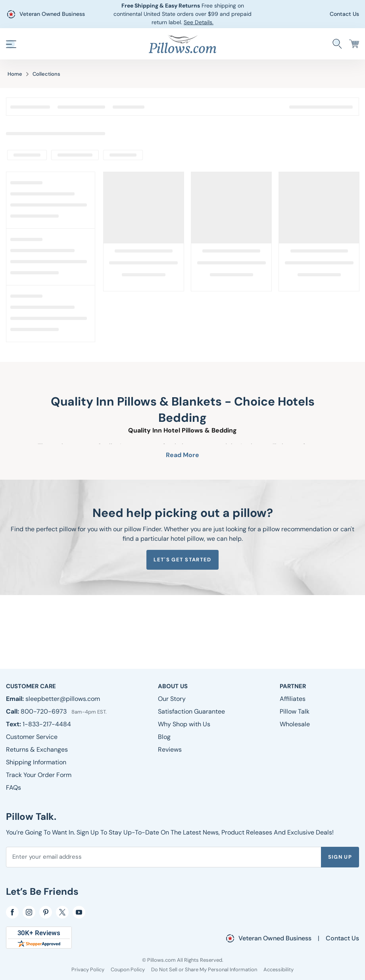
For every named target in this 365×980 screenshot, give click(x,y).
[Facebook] (12, 912)
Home (15, 74)
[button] (11, 44)
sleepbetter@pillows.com (63, 699)
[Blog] (164, 737)
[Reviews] (170, 749)
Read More (182, 455)
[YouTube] (79, 912)
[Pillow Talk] (295, 711)
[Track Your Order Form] (39, 775)
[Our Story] (172, 699)
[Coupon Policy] (128, 969)
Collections (46, 74)
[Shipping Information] (36, 762)
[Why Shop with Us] (184, 724)
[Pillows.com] (182, 43)
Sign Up (340, 857)
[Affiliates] (293, 699)
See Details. (199, 22)
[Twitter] (62, 912)
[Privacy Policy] (88, 969)
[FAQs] (13, 788)
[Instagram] (29, 912)
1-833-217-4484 (47, 724)
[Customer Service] (32, 737)
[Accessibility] (279, 969)
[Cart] (354, 44)
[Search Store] (337, 44)
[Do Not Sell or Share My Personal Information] (204, 969)
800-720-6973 (44, 711)
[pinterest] (46, 912)
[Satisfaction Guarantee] (191, 711)
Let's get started (182, 560)
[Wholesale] (295, 724)
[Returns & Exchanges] (37, 749)
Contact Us (344, 14)
